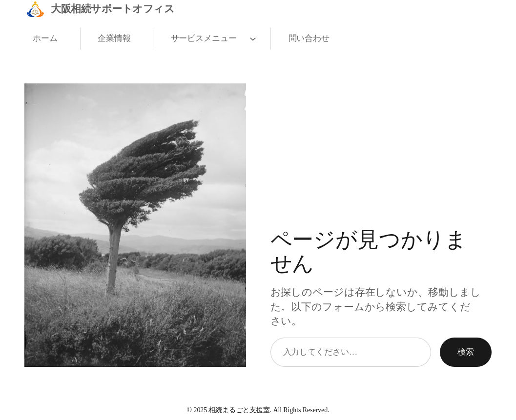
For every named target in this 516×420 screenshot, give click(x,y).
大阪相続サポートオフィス (113, 9)
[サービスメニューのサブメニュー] (251, 39)
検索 (466, 352)
